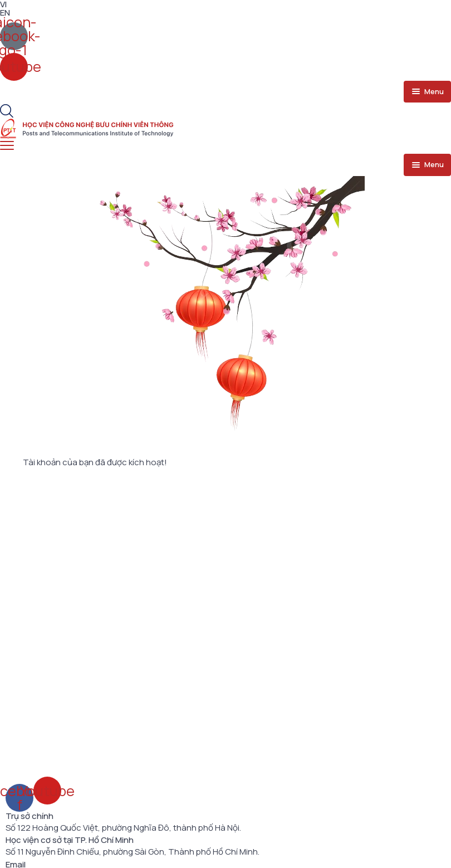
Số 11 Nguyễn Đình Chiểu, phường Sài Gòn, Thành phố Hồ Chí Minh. (133, 852)
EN (5, 13)
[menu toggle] (427, 92)
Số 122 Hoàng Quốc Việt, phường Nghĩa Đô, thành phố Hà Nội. (123, 828)
